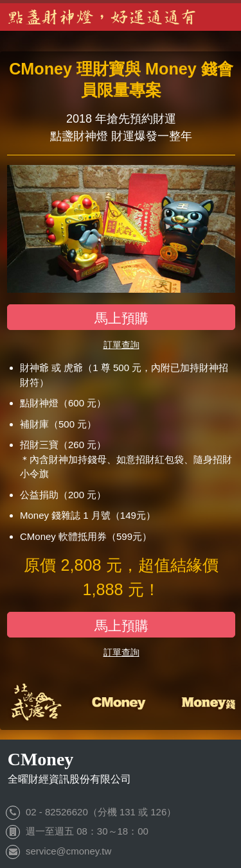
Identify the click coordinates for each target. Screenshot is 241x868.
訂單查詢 (121, 345)
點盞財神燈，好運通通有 (103, 17)
